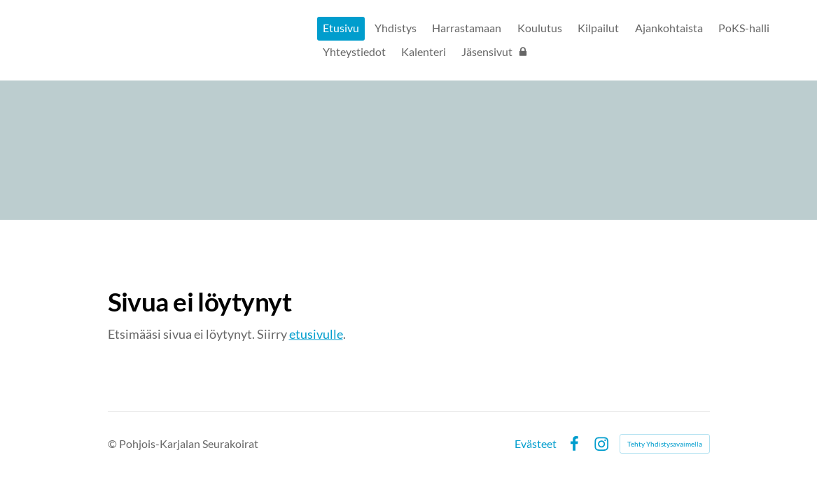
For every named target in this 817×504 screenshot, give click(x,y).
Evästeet (536, 444)
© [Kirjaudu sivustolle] (113, 443)
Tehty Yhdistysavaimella (665, 444)
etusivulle (316, 334)
